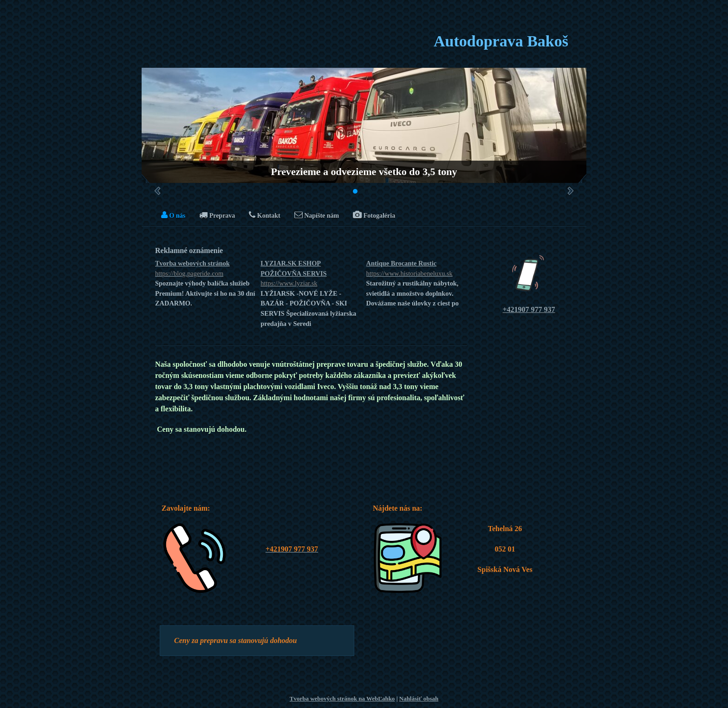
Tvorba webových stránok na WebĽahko (342, 698)
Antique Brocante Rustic (417, 269)
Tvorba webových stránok (205, 269)
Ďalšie (570, 191)
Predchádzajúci (158, 191)
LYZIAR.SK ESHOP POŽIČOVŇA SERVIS (311, 274)
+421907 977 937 (529, 309)
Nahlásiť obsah (419, 698)
